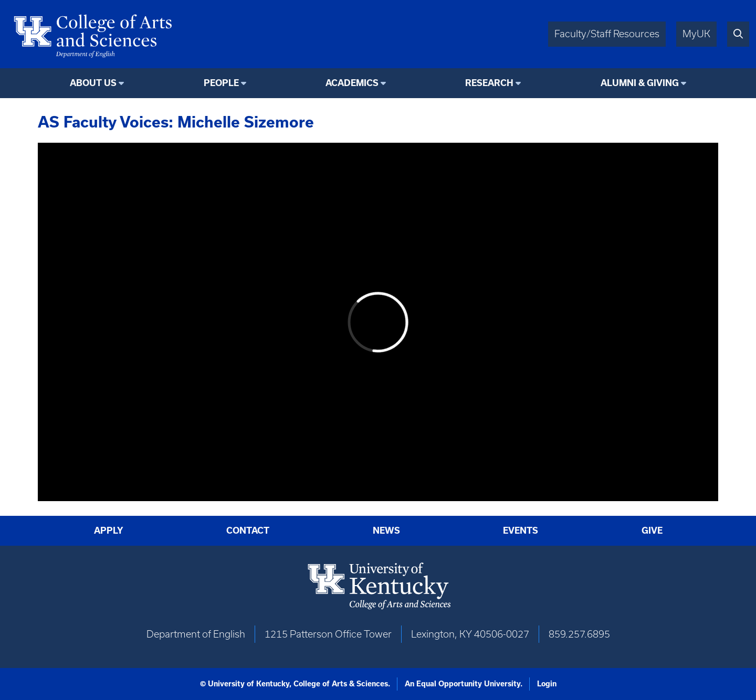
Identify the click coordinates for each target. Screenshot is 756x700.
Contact (248, 530)
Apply (109, 530)
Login (547, 684)
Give (652, 530)
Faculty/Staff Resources (607, 34)
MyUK (696, 34)
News (386, 530)
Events (521, 530)
